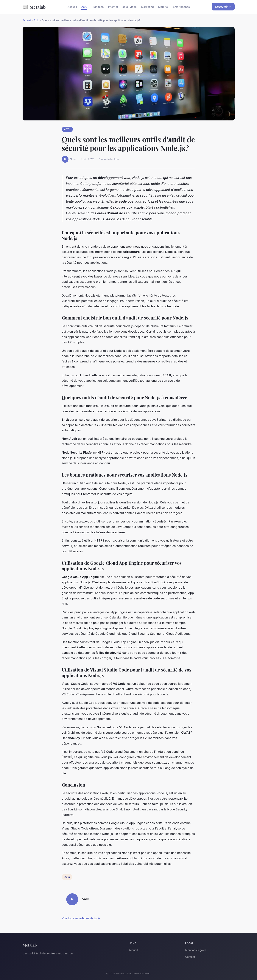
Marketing (147, 7)
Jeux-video (130, 7)
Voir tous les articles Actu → (81, 918)
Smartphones (181, 7)
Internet (113, 7)
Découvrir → (223, 7)
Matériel (163, 7)
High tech (98, 7)
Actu (84, 7)
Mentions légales (196, 950)
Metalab (34, 7)
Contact (190, 957)
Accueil (72, 7)
